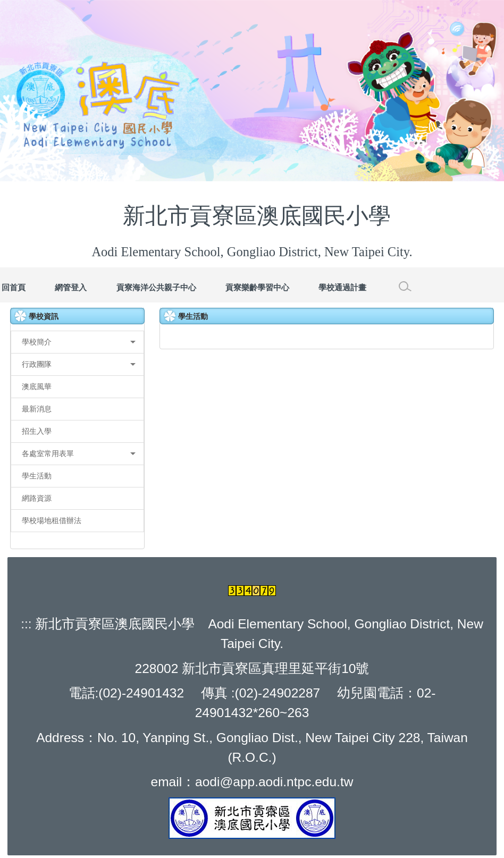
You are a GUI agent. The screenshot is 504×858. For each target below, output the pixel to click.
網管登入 (71, 287)
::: (26, 624)
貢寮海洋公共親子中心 (156, 287)
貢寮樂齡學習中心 (257, 287)
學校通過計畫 (342, 287)
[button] (77, 342)
